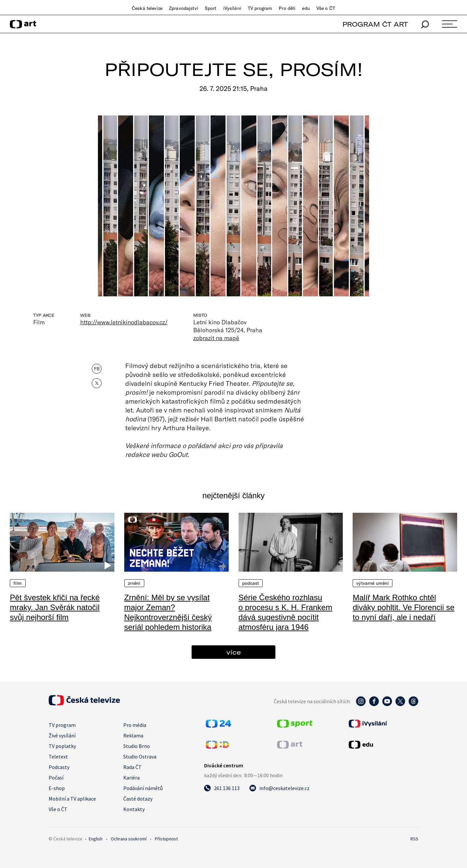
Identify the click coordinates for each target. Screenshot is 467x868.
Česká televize (147, 8)
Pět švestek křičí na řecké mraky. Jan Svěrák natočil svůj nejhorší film (55, 607)
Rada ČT (132, 767)
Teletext (58, 756)
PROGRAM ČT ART (375, 24)
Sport (211, 8)
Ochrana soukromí (129, 839)
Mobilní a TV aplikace (72, 799)
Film (18, 583)
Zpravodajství (184, 8)
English (96, 839)
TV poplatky (62, 746)
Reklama (133, 735)
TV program (260, 8)
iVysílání (232, 8)
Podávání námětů (143, 788)
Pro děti (287, 8)
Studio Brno (137, 746)
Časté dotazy (138, 799)
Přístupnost (166, 839)
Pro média (135, 725)
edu (306, 8)
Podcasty (59, 767)
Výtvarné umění (373, 583)
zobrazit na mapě (216, 338)
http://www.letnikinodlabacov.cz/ (124, 322)
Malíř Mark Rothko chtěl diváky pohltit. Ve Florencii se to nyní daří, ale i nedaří (403, 607)
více (234, 652)
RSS (414, 839)
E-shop (57, 788)
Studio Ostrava (140, 756)
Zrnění (134, 583)
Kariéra (131, 778)
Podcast (251, 583)
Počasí (56, 778)
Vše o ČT (326, 8)
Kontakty (134, 809)
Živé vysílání (62, 735)
